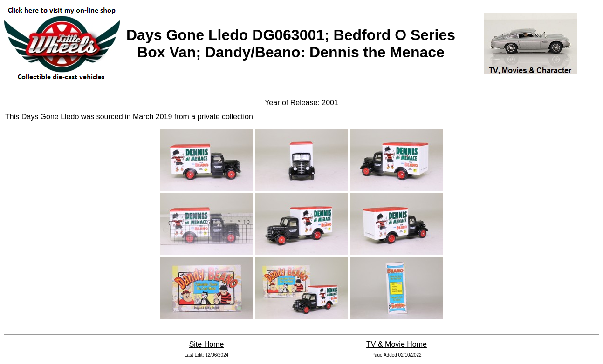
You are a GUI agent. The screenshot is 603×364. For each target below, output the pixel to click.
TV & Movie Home (397, 344)
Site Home (207, 344)
